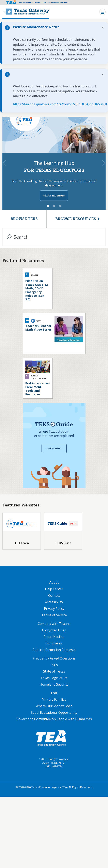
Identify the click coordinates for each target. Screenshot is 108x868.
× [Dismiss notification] (103, 28)
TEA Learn (22, 543)
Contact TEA (39, 2)
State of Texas (54, 671)
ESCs (54, 665)
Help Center (54, 589)
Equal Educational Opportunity (54, 712)
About (54, 582)
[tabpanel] (54, 163)
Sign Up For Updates (58, 2)
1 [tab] (48, 206)
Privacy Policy (54, 609)
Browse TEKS (24, 219)
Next (104, 163)
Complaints (54, 643)
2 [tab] (54, 206)
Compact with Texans (54, 624)
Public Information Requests (54, 650)
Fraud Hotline (54, 637)
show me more (54, 196)
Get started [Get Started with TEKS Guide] (54, 448)
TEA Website (25, 2)
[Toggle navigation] (102, 12)
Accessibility (54, 602)
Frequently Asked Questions (54, 658)
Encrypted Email (54, 630)
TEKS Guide (63, 543)
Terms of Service (54, 615)
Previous (4, 163)
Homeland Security (54, 684)
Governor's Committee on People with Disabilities (54, 719)
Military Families (54, 699)
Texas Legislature (54, 678)
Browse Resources (76, 219)
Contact (54, 596)
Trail (54, 693)
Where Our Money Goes (54, 706)
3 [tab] (60, 206)
